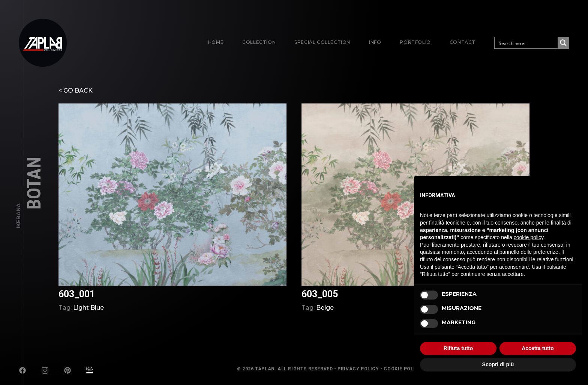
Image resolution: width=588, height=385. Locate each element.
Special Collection (322, 42)
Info (375, 42)
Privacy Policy (358, 369)
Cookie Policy (403, 369)
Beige (325, 308)
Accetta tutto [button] (538, 348)
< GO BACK (76, 91)
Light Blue (88, 308)
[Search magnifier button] (563, 43)
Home (216, 42)
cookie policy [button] (529, 237)
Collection (259, 42)
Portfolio (415, 42)
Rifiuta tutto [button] (458, 348)
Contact (463, 42)
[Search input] (526, 43)
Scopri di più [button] (498, 364)
